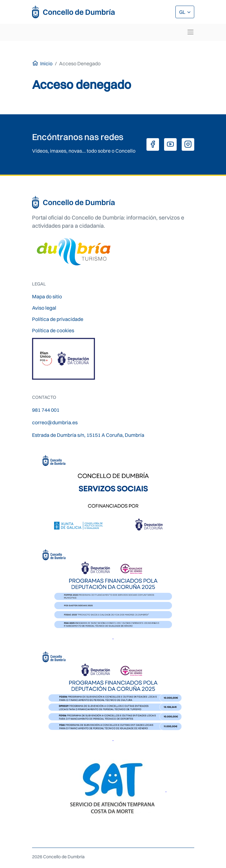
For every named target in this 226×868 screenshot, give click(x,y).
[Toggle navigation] (190, 32)
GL (183, 12)
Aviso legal (44, 308)
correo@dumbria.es (55, 422)
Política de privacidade (58, 319)
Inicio (46, 63)
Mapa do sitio (47, 296)
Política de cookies (53, 330)
